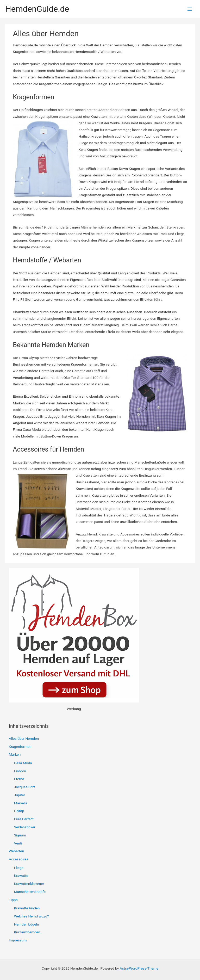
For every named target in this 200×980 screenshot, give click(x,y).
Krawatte (21, 876)
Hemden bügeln (27, 924)
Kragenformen (20, 747)
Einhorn (20, 771)
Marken (15, 754)
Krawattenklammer (29, 884)
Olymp (19, 811)
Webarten (17, 851)
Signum (20, 835)
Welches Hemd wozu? (32, 916)
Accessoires (19, 859)
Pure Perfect (24, 819)
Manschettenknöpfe (30, 892)
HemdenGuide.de (37, 9)
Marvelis (21, 803)
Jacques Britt (25, 787)
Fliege (19, 868)
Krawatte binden (27, 908)
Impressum (18, 940)
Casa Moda (23, 763)
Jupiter (20, 795)
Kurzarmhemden (27, 932)
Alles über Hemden (24, 738)
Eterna (19, 779)
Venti (18, 843)
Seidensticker (25, 827)
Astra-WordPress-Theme (139, 968)
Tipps (13, 900)
